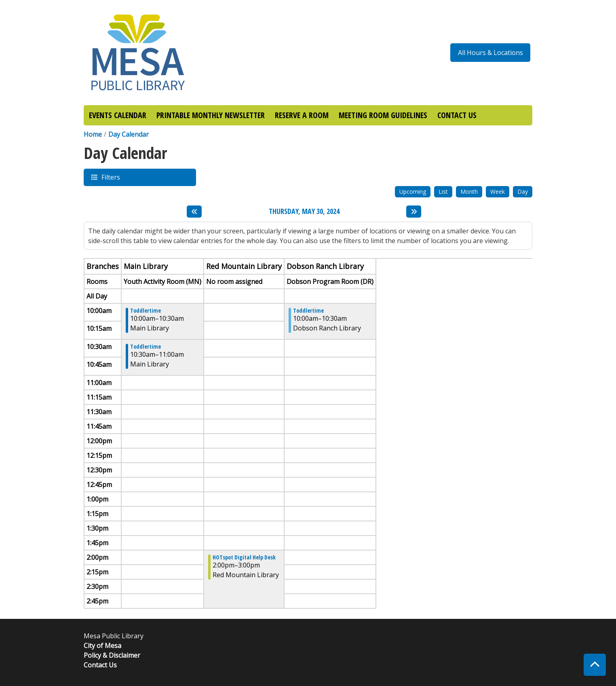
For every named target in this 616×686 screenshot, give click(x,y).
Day (523, 192)
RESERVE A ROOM (302, 115)
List (443, 192)
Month (469, 192)
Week (498, 192)
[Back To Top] (595, 665)
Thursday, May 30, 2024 (304, 212)
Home (93, 134)
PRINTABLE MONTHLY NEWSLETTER (211, 115)
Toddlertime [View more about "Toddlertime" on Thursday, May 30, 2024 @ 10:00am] (146, 311)
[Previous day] (194, 212)
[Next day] (414, 212)
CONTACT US (457, 115)
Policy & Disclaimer (112, 655)
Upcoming (413, 192)
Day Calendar (129, 134)
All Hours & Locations (490, 53)
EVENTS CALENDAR (118, 115)
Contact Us (100, 665)
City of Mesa (102, 646)
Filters (110, 177)
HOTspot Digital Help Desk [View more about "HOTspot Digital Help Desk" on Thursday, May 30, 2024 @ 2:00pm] (244, 557)
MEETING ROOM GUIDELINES (383, 115)
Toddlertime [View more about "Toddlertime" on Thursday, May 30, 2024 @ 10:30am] (146, 347)
